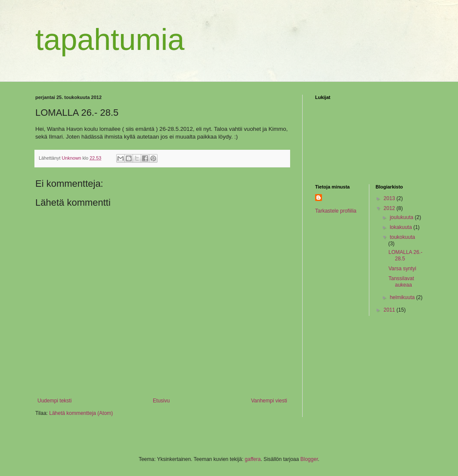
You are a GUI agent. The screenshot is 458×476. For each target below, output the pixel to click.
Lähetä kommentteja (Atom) (81, 413)
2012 (390, 208)
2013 (390, 198)
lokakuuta (401, 227)
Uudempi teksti (54, 401)
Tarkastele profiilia (336, 211)
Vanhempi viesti (269, 401)
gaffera (253, 459)
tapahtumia (110, 40)
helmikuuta (403, 297)
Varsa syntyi (402, 269)
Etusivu (161, 401)
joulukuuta (402, 217)
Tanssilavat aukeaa (401, 281)
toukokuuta (402, 237)
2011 (390, 310)
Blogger (309, 459)
